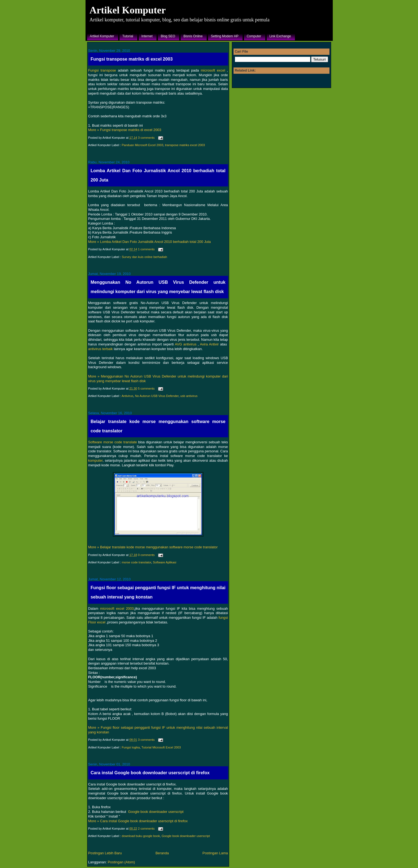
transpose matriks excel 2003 (185, 145)
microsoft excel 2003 (117, 609)
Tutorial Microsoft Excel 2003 (161, 747)
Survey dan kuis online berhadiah (144, 257)
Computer (254, 36)
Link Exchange (280, 36)
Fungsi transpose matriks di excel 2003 (132, 59)
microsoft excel (213, 70)
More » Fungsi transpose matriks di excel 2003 (125, 130)
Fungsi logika (131, 747)
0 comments (146, 555)
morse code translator (137, 562)
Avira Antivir (209, 344)
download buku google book (141, 836)
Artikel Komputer (128, 10)
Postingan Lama (215, 853)
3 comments (146, 138)
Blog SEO (168, 36)
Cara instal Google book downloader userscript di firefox (150, 773)
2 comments (146, 829)
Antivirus (127, 396)
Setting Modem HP (225, 36)
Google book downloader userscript (156, 812)
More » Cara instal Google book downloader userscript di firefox (138, 821)
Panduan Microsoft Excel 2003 (143, 145)
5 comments (146, 388)
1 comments (146, 249)
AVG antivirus (186, 344)
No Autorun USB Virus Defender (157, 396)
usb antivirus (189, 396)
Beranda (162, 853)
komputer (96, 460)
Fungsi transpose (102, 70)
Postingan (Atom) (121, 862)
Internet (147, 36)
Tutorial (128, 36)
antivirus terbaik (101, 349)
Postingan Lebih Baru (105, 853)
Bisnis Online (193, 36)
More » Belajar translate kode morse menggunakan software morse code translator (153, 547)
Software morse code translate (113, 442)
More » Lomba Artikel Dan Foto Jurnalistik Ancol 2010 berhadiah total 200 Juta (150, 242)
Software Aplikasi (165, 562)
